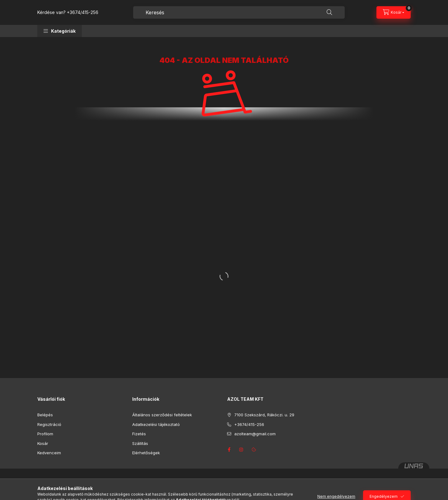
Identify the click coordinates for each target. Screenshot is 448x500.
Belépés (45, 415)
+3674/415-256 (83, 12)
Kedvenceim (49, 453)
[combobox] (239, 12)
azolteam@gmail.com (255, 434)
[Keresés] (329, 12)
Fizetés (139, 434)
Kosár (43, 443)
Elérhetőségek (146, 453)
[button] (60, 31)
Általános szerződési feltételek (162, 415)
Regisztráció (49, 424)
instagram (241, 450)
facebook (229, 450)
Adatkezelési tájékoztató (156, 424)
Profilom (45, 434)
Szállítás (140, 443)
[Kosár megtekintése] (394, 12)
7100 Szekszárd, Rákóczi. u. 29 (264, 415)
